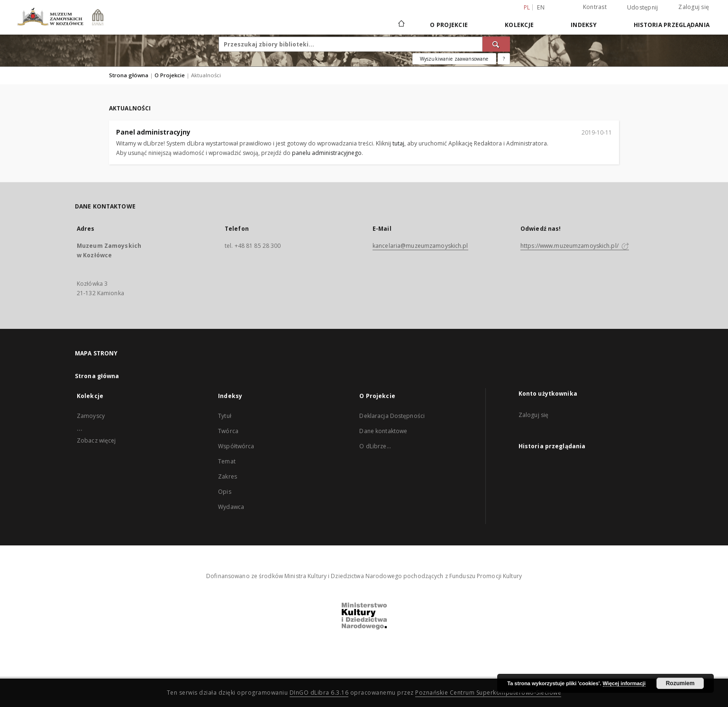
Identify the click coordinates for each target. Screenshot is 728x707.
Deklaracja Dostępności (392, 416)
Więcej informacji (624, 683)
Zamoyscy (91, 416)
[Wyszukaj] (496, 44)
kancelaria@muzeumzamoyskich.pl (420, 246)
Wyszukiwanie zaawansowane (454, 59)
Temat (227, 461)
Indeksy (584, 25)
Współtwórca (236, 446)
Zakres (227, 476)
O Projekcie (449, 25)
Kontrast (595, 7)
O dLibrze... (375, 446)
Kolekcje (519, 25)
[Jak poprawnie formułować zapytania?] (504, 59)
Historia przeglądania (672, 25)
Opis (224, 492)
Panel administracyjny (153, 132)
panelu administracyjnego (327, 153)
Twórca (228, 431)
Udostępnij (643, 8)
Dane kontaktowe (383, 431)
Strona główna (129, 75)
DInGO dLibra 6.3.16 (319, 693)
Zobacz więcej (96, 440)
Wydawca (231, 507)
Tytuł (225, 416)
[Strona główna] (401, 25)
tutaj (398, 143)
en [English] (541, 7)
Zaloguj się (694, 7)
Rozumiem (680, 683)
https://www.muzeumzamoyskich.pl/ (575, 246)
